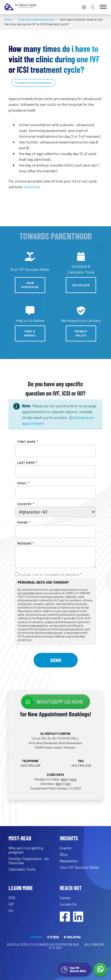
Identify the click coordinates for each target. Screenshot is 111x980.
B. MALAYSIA (72, 937)
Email (23, 483)
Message (26, 543)
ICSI (12, 898)
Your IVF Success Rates (79, 867)
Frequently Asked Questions (36, 19)
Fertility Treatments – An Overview (29, 861)
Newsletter (69, 861)
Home (8, 19)
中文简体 (53, 937)
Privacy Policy (81, 333)
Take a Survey (30, 333)
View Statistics (30, 285)
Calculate (81, 285)
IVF (11, 904)
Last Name (27, 463)
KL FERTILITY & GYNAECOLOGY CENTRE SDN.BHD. (48, 944)
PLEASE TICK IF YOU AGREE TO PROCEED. (51, 575)
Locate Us (68, 904)
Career (65, 898)
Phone (24, 523)
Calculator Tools (22, 869)
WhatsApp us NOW (53, 702)
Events (66, 848)
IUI (11, 911)
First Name (28, 442)
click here (32, 187)
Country (26, 504)
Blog (63, 854)
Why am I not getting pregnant (26, 850)
